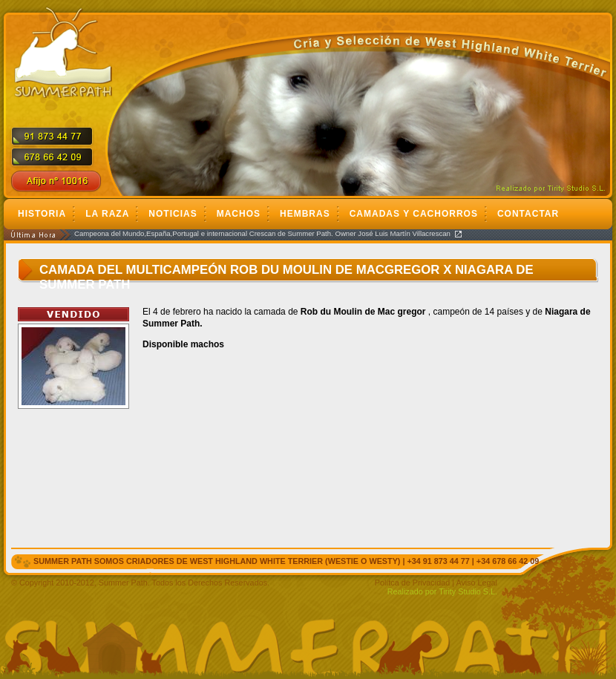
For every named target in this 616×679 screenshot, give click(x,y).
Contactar (528, 214)
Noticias (173, 214)
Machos (239, 214)
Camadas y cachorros (414, 214)
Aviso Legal (476, 583)
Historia (42, 214)
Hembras (305, 214)
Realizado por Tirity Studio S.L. (442, 591)
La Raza (107, 214)
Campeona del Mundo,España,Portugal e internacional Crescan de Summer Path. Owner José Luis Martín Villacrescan (262, 233)
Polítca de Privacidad (412, 583)
